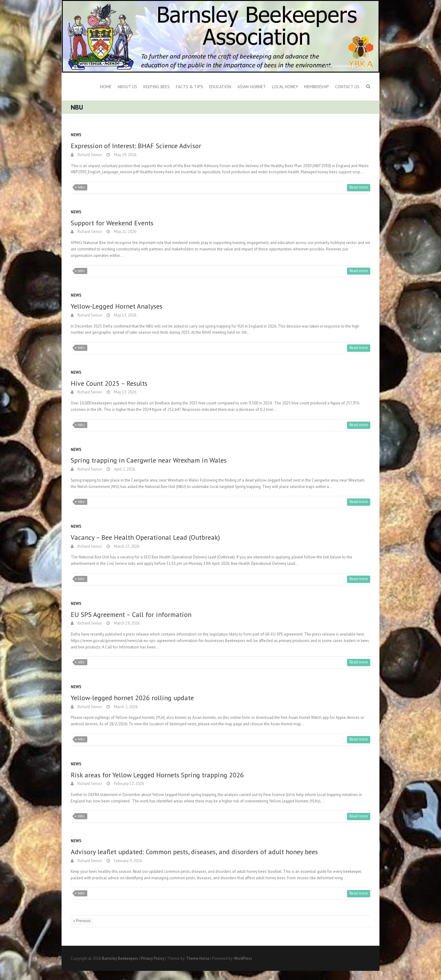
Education (220, 87)
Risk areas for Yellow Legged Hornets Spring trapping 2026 (157, 775)
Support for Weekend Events (112, 223)
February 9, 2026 (127, 861)
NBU (81, 187)
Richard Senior (89, 155)
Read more (359, 187)
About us (127, 87)
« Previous (82, 921)
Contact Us (347, 87)
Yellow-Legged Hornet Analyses (117, 306)
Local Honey (285, 87)
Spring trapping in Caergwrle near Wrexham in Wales (149, 460)
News (76, 135)
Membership (317, 87)
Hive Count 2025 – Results (109, 383)
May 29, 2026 (125, 155)
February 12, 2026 (128, 784)
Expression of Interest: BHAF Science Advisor (136, 146)
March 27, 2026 (126, 546)
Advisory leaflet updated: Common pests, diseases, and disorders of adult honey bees (194, 852)
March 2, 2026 (125, 707)
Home (106, 87)
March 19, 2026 (126, 623)
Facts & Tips (189, 87)
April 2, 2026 (124, 469)
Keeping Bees (156, 87)
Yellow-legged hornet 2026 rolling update (132, 698)
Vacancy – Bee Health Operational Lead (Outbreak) (145, 537)
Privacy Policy (153, 958)
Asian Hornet (252, 87)
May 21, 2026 (125, 232)
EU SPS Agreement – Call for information (131, 614)
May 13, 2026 (125, 315)
